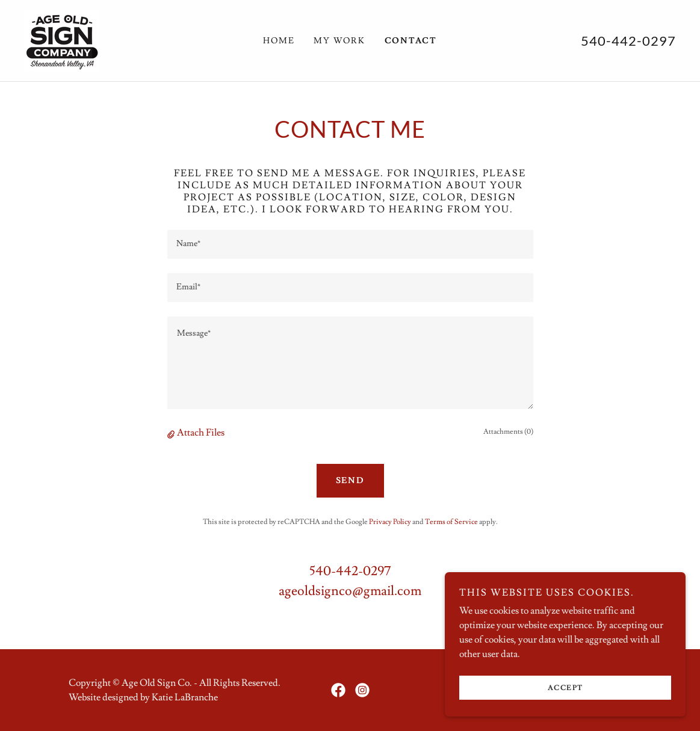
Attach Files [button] (201, 433)
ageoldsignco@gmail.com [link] (350, 591)
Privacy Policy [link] (390, 522)
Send (350, 481)
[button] (172, 433)
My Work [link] (339, 41)
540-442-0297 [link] (628, 41)
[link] (62, 39)
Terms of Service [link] (451, 522)
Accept (565, 688)
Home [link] (279, 41)
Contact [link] (411, 41)
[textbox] (350, 244)
